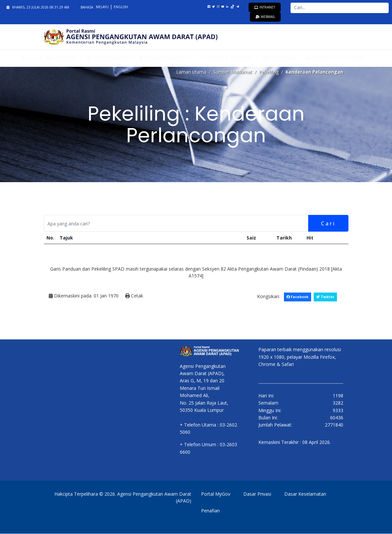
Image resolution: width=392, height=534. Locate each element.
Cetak (134, 296)
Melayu (103, 7)
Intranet (265, 7)
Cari (328, 223)
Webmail (265, 17)
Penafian (210, 511)
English (121, 7)
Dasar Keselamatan (305, 494)
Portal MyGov (216, 494)
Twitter (325, 297)
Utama (32, 58)
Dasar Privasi (257, 494)
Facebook (297, 297)
